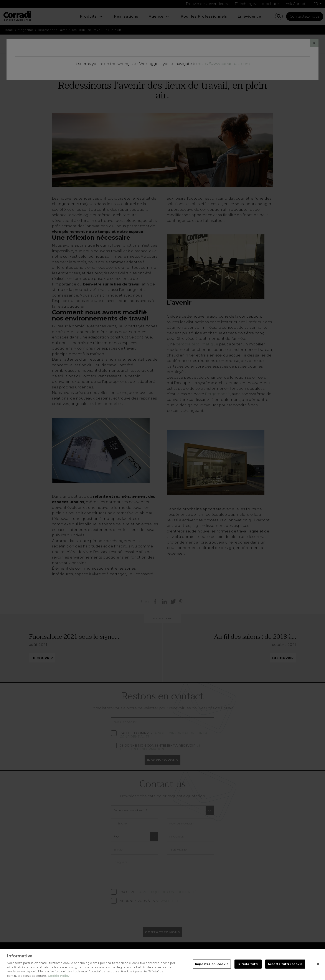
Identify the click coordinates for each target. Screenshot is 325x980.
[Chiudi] (318, 968)
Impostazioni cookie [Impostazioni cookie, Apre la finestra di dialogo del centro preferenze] (212, 968)
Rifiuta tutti (248, 968)
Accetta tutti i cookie (285, 968)
